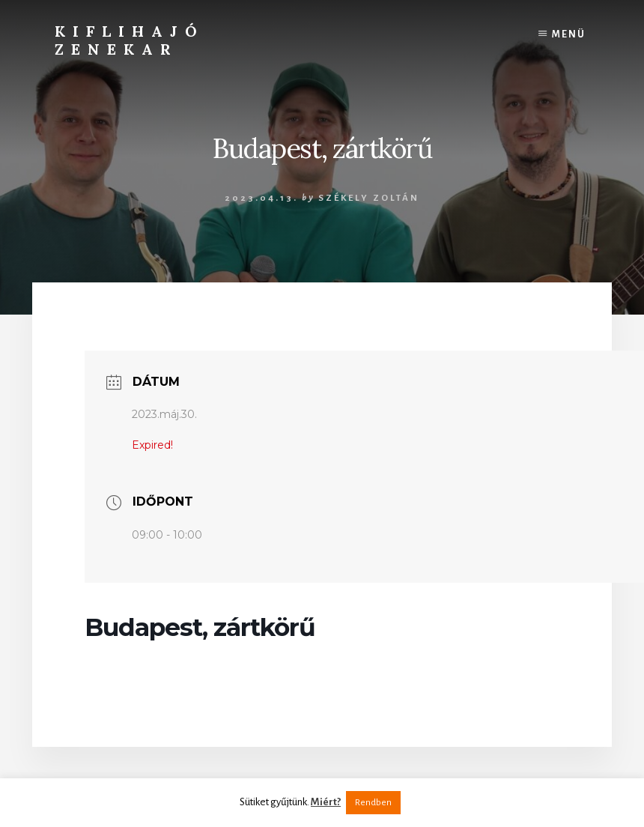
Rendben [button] (373, 803)
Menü (569, 34)
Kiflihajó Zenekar (130, 40)
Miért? (326, 802)
